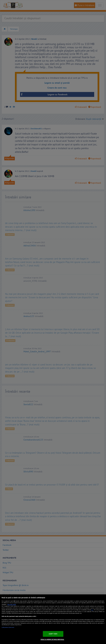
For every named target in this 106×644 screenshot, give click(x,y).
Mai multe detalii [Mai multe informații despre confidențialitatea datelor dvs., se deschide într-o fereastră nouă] (12, 604)
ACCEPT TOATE (53, 634)
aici (92, 610)
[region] (53, 619)
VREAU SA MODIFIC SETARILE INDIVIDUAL (52, 639)
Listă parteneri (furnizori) (8, 627)
